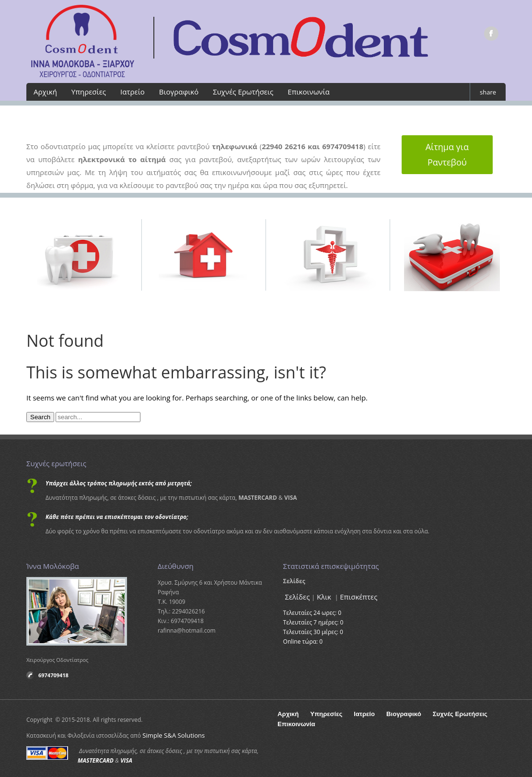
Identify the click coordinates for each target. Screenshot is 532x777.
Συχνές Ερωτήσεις (243, 92)
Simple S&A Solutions (171, 734)
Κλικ (323, 596)
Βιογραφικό (179, 92)
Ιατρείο (133, 92)
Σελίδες (297, 596)
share (488, 92)
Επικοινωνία (308, 92)
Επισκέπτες (355, 596)
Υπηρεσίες (89, 92)
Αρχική (45, 92)
